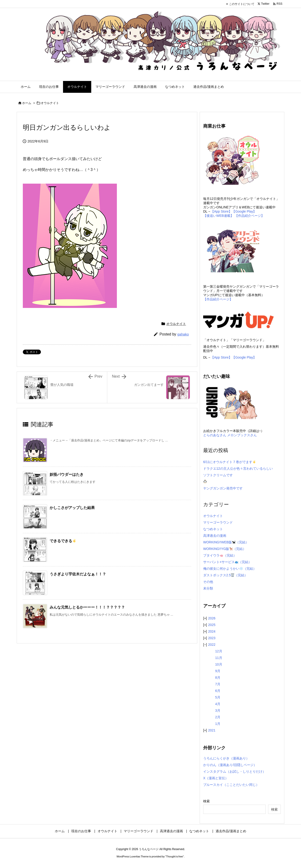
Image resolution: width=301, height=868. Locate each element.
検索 (206, 801)
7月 (218, 684)
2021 (212, 730)
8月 (218, 678)
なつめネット (213, 529)
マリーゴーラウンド (218, 522)
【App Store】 (221, 211)
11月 (219, 658)
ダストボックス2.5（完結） (225, 575)
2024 (212, 631)
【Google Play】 (244, 211)
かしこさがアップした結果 (72, 508)
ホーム (27, 103)
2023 (212, 638)
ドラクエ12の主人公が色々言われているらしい (238, 468)
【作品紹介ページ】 (250, 216)
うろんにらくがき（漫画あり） (226, 758)
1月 (218, 724)
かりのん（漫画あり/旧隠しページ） (230, 765)
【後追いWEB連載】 (218, 216)
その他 (208, 582)
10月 (219, 664)
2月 (218, 717)
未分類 (208, 588)
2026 (212, 618)
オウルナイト (50, 103)
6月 (218, 691)
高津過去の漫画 (215, 536)
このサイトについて (242, 4)
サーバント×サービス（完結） (227, 562)
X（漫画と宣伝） (216, 778)
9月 (218, 671)
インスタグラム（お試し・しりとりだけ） (234, 771)
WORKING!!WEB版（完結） (226, 542)
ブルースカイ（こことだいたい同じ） (231, 785)
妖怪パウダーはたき (67, 474)
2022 (212, 645)
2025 (212, 625)
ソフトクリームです (218, 475)
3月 (218, 711)
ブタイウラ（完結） (220, 555)
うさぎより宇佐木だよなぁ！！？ (78, 574)
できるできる (63, 541)
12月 (219, 651)
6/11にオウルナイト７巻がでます (230, 462)
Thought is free (174, 856)
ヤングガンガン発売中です (223, 488)
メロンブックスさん (242, 435)
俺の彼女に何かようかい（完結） (230, 569)
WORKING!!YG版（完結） (225, 549)
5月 (218, 697)
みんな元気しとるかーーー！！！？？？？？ (87, 607)
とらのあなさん (215, 435)
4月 (218, 704)
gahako (183, 334)
